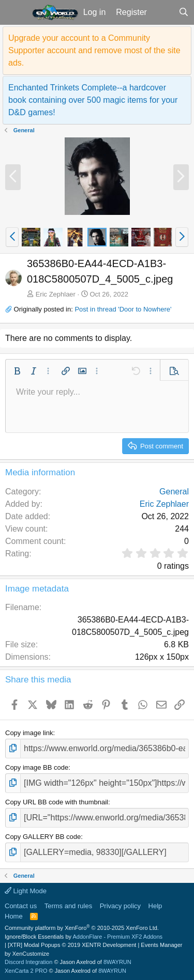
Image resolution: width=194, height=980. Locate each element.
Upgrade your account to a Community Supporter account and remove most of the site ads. (94, 50)
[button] (15, 12)
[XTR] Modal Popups (72, 945)
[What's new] (163, 12)
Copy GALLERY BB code (43, 837)
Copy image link (29, 733)
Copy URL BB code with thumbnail (57, 802)
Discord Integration (28, 962)
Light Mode (26, 891)
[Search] (183, 12)
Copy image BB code (37, 767)
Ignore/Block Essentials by (84, 937)
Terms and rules (68, 906)
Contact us (21, 906)
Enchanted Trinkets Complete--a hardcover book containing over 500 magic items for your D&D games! (93, 100)
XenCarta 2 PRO (26, 971)
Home (14, 916)
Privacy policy (120, 906)
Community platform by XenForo (82, 928)
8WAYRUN (117, 962)
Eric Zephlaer (56, 294)
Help (155, 906)
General (174, 492)
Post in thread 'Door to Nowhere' (123, 309)
